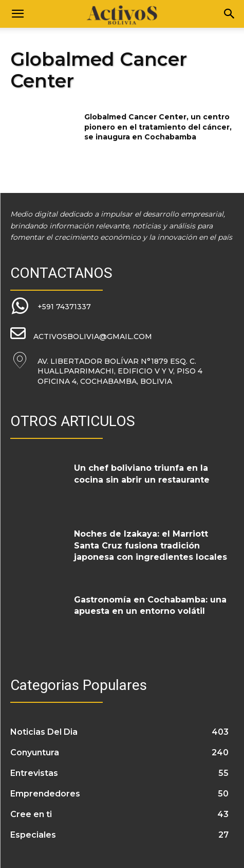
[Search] (230, 14)
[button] (17, 14)
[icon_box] (51, 307)
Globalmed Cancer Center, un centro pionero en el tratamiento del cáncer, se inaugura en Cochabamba (158, 127)
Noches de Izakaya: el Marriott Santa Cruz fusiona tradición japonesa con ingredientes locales (151, 545)
